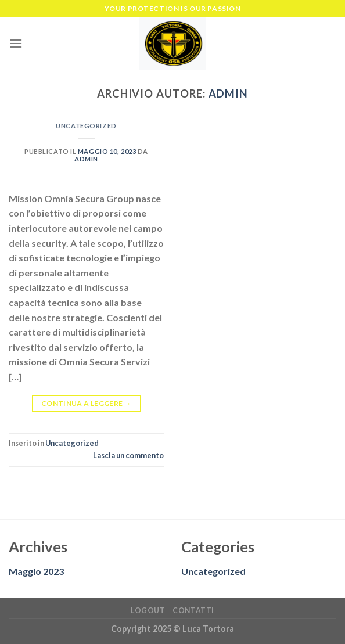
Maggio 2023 (36, 571)
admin (229, 93)
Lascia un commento (128, 455)
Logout (148, 611)
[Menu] (16, 43)
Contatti (193, 611)
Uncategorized (86, 126)
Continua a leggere (86, 403)
